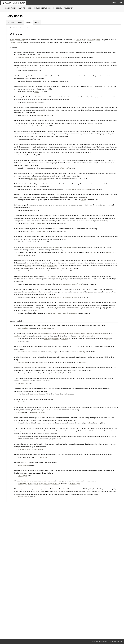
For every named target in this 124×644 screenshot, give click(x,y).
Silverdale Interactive (98, 641)
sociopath (28, 266)
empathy (68, 247)
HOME (7, 8)
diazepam (89, 333)
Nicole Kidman (23, 402)
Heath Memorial (33, 484)
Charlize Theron (23, 465)
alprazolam (105, 333)
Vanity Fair (40, 115)
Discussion (20, 22)
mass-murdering (48, 266)
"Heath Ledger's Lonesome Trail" (36, 223)
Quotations (29, 22)
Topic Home (11, 22)
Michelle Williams (24, 497)
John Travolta (23, 476)
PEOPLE (44, 8)
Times (37, 92)
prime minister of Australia (35, 449)
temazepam (97, 333)
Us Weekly (82, 352)
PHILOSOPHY (68, 8)
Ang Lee (21, 412)
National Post (63, 168)
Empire (41, 271)
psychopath (72, 263)
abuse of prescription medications (84, 336)
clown (57, 247)
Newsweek (30, 102)
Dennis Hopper (23, 383)
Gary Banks (20, 28)
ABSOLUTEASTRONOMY (15, 3)
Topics (14, 28)
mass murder (38, 247)
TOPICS (14, 8)
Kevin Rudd (22, 449)
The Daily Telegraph (69, 297)
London (94, 252)
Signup (114, 2)
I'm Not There (44, 328)
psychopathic (29, 247)
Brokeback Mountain (93, 40)
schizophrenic (50, 247)
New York (65, 339)
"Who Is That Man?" (65, 284)
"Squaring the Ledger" (55, 297)
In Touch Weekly (78, 284)
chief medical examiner (52, 339)
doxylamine (18, 336)
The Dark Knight (16, 42)
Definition (37, 22)
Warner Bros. (38, 394)
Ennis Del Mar (80, 40)
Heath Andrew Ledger (18, 40)
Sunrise (83, 200)
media (108, 339)
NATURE (37, 8)
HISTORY (51, 8)
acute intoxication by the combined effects (53, 333)
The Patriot (63, 57)
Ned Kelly (42, 179)
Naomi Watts (33, 179)
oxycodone (72, 333)
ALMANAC (22, 8)
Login (120, 2)
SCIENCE (29, 8)
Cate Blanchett (23, 328)
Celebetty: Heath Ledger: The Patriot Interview (33, 57)
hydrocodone (81, 333)
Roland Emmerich (24, 352)
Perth (88, 423)
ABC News (86, 189)
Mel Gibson (22, 362)
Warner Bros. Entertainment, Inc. (49, 484)
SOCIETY (59, 8)
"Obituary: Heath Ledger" (74, 189)
